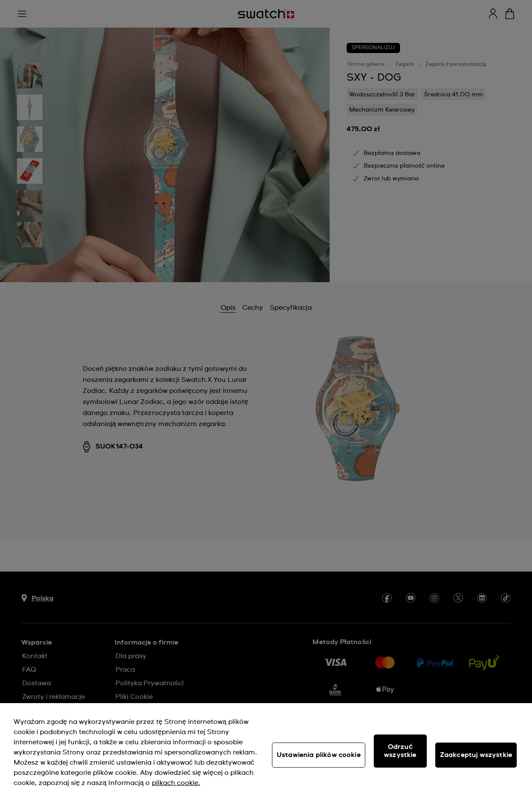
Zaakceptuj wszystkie (476, 755)
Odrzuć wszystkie (400, 751)
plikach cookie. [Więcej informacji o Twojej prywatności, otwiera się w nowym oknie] (176, 783)
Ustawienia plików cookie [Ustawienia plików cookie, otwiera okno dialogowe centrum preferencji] (319, 755)
